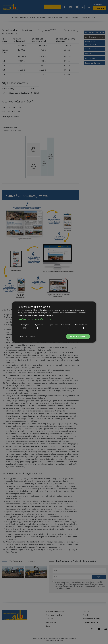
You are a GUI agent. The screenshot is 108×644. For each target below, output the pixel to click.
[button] (54, 319)
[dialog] (54, 322)
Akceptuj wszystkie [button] (78, 336)
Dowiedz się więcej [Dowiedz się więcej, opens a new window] (46, 315)
